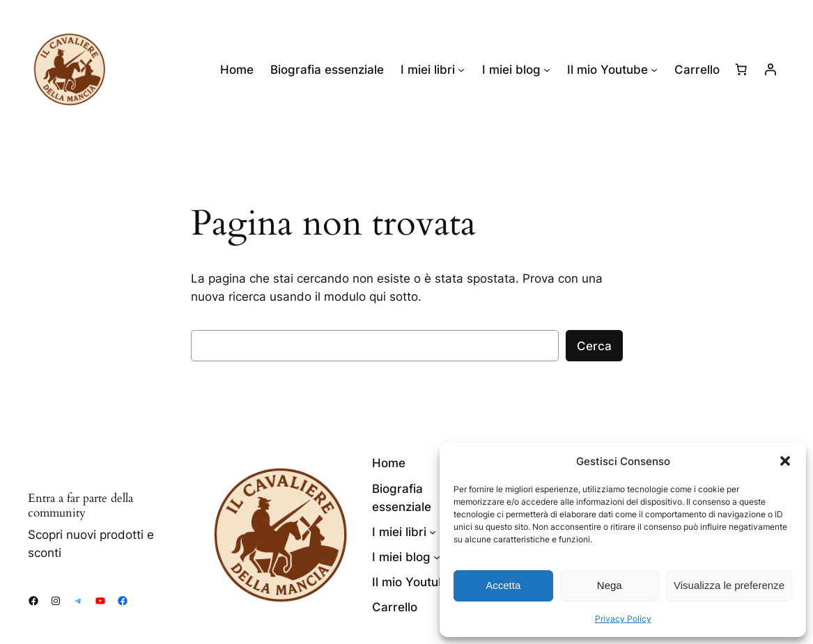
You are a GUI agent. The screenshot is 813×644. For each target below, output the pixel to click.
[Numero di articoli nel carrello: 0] (741, 70)
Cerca (594, 346)
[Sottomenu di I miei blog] (547, 70)
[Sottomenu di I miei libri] (461, 70)
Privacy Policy (623, 619)
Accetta (503, 585)
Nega (610, 585)
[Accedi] (771, 70)
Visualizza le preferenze (729, 585)
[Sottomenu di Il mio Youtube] (654, 70)
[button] (785, 461)
